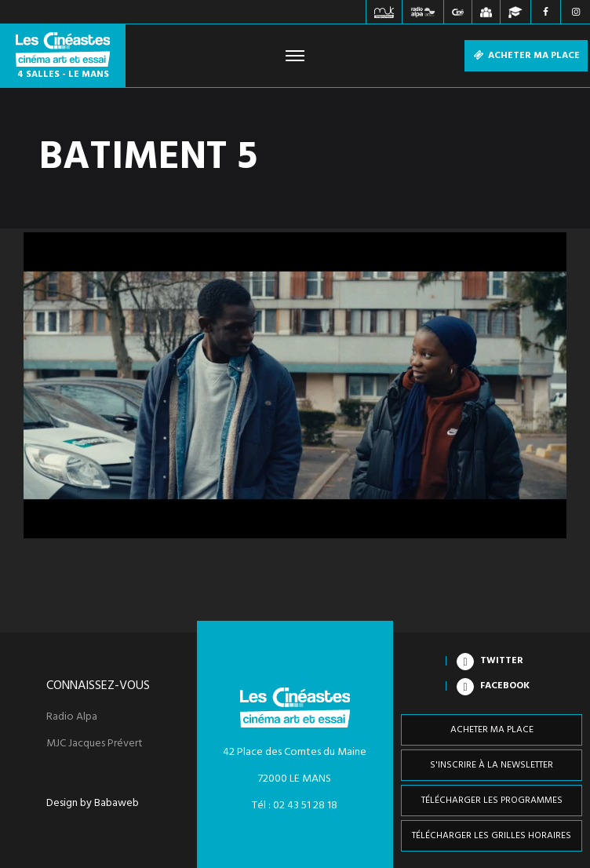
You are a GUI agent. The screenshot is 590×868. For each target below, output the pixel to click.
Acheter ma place (526, 56)
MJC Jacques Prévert (95, 744)
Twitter (502, 661)
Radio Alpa (72, 717)
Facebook (505, 686)
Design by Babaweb (93, 804)
